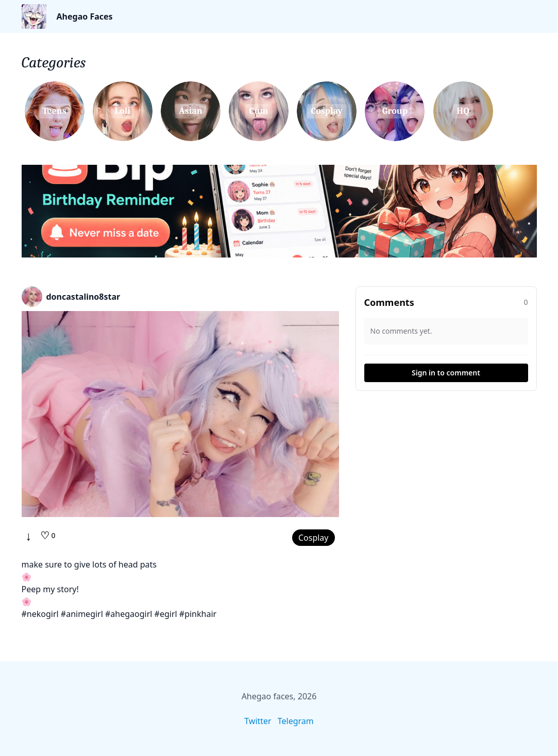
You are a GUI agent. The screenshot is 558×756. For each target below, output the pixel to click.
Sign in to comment (446, 373)
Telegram (296, 721)
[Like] (48, 536)
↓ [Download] (29, 536)
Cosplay (314, 538)
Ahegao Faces (85, 16)
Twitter (258, 721)
